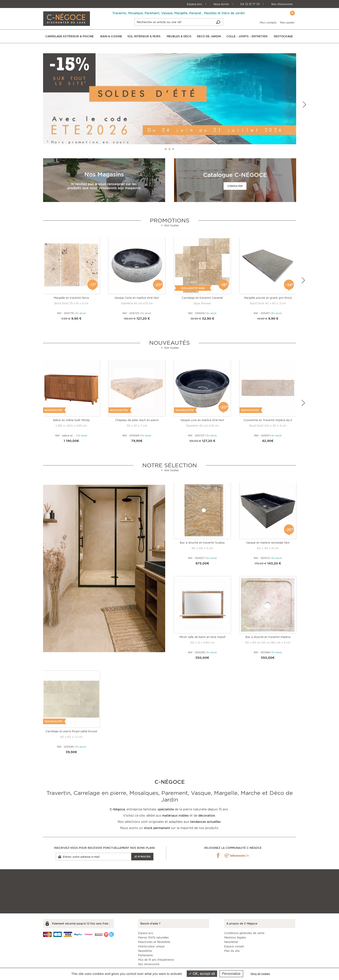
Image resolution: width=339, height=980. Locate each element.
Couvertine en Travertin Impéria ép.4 (268, 420)
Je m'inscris (142, 857)
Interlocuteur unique (151, 946)
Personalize (231, 974)
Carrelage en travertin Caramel (202, 298)
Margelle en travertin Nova (71, 298)
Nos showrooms (282, 4)
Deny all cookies (260, 974)
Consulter (235, 186)
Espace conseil (234, 946)
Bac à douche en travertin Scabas (202, 543)
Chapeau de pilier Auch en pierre (137, 420)
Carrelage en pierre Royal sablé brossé (71, 731)
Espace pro (194, 4)
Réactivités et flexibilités (154, 942)
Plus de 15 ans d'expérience (156, 960)
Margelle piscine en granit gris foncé (268, 298)
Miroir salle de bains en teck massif (202, 637)
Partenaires (146, 955)
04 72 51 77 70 (250, 4)
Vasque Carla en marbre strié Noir (137, 298)
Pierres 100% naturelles (153, 937)
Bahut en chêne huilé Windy (71, 420)
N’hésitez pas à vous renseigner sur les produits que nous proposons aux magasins (104, 186)
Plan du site (232, 951)
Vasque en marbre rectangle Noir (268, 543)
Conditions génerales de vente (244, 933)
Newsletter (145, 951)
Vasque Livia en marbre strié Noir (202, 420)
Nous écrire (221, 4)
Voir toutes (170, 225)
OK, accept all (202, 974)
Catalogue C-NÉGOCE (235, 175)
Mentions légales (235, 937)
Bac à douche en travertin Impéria (268, 637)
